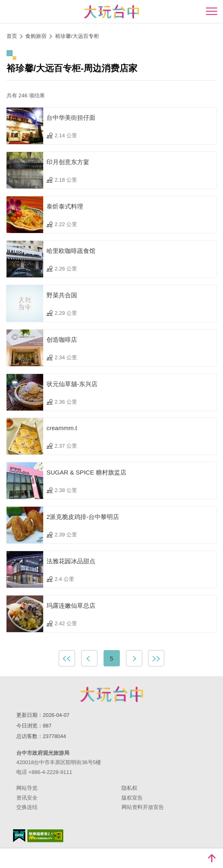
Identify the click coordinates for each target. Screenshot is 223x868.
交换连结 (27, 807)
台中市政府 (112, 694)
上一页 (89, 658)
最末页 (156, 658)
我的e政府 (19, 836)
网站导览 (27, 788)
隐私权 (129, 788)
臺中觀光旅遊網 (111, 12)
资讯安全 (27, 798)
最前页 (67, 658)
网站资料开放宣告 (143, 807)
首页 (12, 36)
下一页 (134, 658)
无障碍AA (45, 836)
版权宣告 (132, 798)
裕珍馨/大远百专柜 (77, 36)
